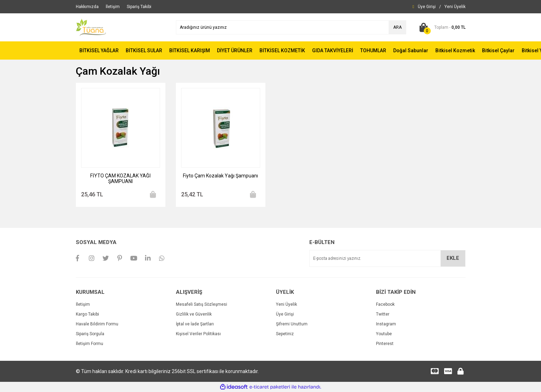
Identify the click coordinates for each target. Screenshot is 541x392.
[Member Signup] (455, 7)
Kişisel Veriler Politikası (198, 334)
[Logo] (91, 27)
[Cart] (441, 27)
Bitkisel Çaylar (498, 50)
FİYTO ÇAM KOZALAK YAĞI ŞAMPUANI (120, 178)
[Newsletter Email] (387, 258)
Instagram (386, 324)
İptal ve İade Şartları (195, 324)
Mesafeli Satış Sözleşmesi (202, 304)
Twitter (383, 314)
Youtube (384, 334)
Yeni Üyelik (286, 304)
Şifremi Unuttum (292, 324)
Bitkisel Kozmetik (455, 50)
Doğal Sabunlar (411, 50)
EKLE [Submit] (453, 258)
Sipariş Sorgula (90, 334)
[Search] (291, 27)
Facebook (385, 304)
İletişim (83, 304)
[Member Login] (427, 7)
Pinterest (385, 344)
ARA (397, 27)
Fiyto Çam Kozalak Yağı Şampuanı (220, 176)
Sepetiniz (285, 334)
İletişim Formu (90, 344)
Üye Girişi (285, 314)
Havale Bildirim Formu (97, 324)
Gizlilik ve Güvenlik (194, 314)
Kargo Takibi (87, 314)
